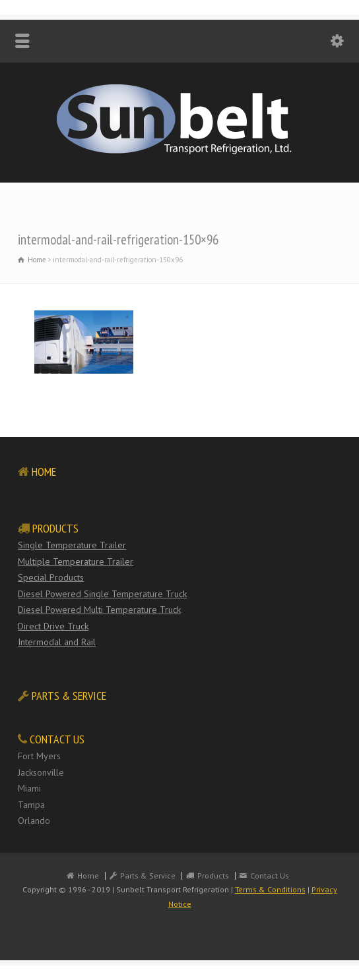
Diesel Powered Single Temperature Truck (102, 594)
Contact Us (270, 876)
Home (88, 876)
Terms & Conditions (270, 889)
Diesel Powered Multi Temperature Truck (99, 610)
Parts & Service (148, 876)
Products (213, 876)
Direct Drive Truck (53, 626)
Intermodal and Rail (57, 642)
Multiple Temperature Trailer (76, 562)
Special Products (51, 577)
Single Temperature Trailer (72, 545)
